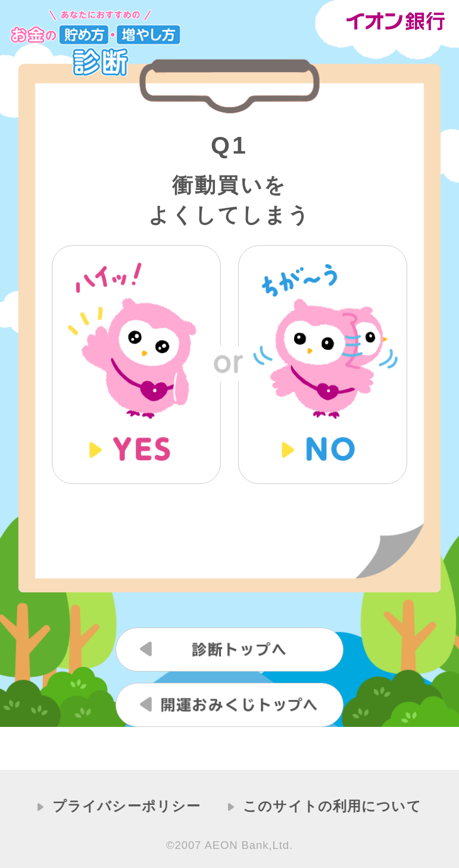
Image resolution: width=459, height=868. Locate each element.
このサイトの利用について (332, 806)
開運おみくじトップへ (229, 705)
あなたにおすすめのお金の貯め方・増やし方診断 (95, 43)
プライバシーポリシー (127, 806)
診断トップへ (229, 650)
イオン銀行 (397, 21)
